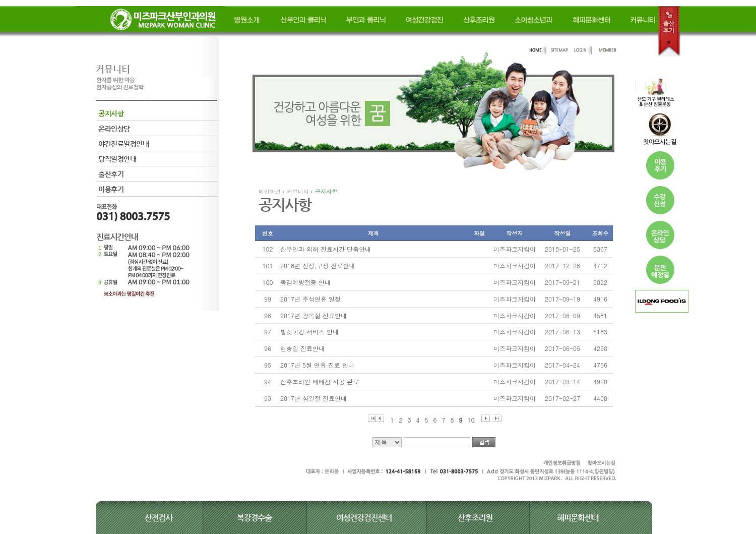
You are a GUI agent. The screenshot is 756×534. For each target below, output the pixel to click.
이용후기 (111, 189)
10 (471, 419)
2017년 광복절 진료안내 (313, 315)
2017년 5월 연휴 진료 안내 (317, 365)
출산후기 (111, 174)
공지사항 (111, 113)
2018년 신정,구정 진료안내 (318, 265)
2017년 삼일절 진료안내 (313, 398)
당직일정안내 (117, 159)
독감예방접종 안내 (305, 282)
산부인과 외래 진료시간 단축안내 (326, 249)
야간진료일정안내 (123, 144)
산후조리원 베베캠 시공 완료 (320, 381)
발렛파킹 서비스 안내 (309, 332)
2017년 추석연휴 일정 (310, 299)
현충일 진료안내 (302, 348)
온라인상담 (114, 129)
